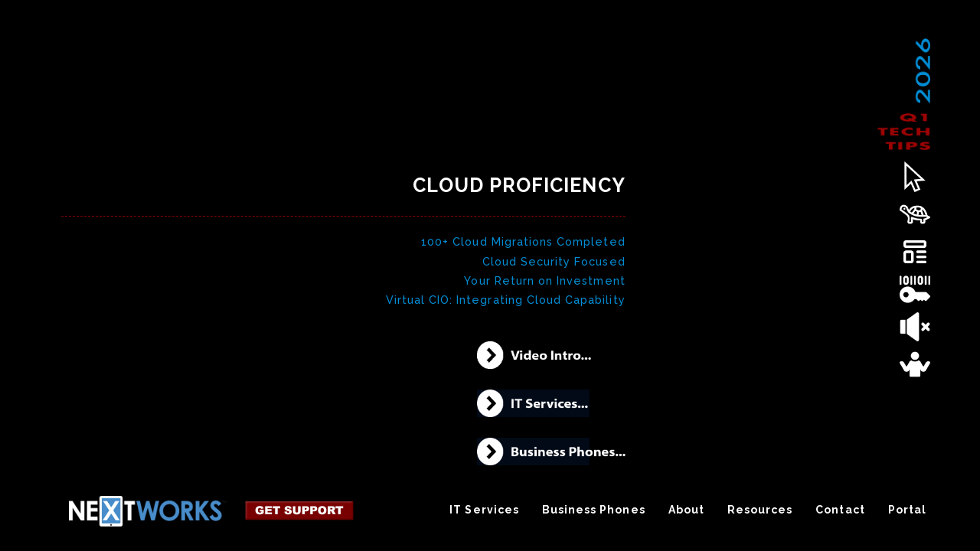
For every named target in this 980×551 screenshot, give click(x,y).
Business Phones (594, 517)
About (686, 517)
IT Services (484, 517)
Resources (760, 517)
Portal (907, 517)
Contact (840, 517)
